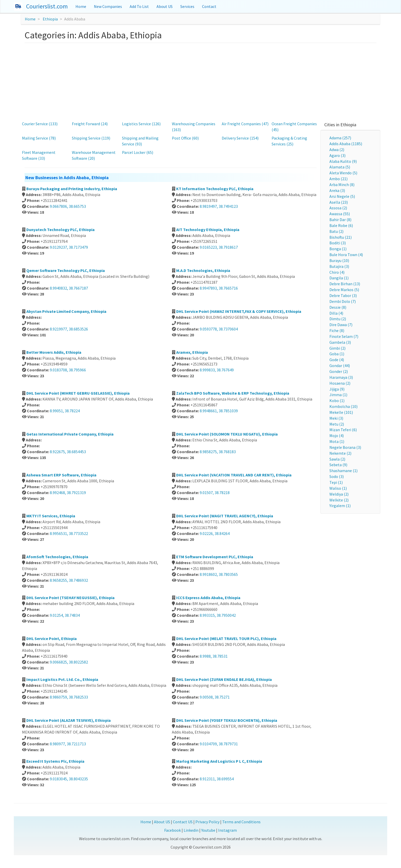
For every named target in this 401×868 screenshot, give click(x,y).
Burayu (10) (339, 260)
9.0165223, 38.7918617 (219, 247)
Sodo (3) (337, 476)
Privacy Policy (207, 822)
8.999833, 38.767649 (217, 370)
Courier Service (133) (40, 124)
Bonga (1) (338, 249)
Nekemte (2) (340, 453)
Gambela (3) (340, 342)
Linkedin (191, 830)
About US (165, 6)
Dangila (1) (339, 278)
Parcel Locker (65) (138, 152)
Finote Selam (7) (344, 336)
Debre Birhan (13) (345, 284)
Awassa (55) (340, 214)
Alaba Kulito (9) (343, 161)
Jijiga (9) (337, 389)
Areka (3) (337, 190)
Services (187, 6)
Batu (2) (336, 231)
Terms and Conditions (241, 822)
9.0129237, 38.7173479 (69, 247)
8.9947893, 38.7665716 (219, 288)
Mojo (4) (337, 436)
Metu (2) (337, 424)
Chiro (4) (337, 272)
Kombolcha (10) (343, 406)
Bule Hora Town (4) (346, 255)
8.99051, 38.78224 (65, 411)
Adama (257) (340, 138)
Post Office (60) (185, 138)
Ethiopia (50, 19)
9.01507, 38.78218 (215, 493)
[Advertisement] (201, 81)
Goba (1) (337, 354)
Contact (209, 6)
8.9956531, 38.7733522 (69, 533)
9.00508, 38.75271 (215, 697)
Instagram (227, 830)
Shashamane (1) (343, 471)
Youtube (208, 830)
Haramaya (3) (341, 377)
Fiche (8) (337, 330)
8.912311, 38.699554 (217, 779)
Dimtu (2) (338, 319)
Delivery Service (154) (240, 138)
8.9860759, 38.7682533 (69, 697)
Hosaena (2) (340, 383)
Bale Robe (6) (341, 225)
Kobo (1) (337, 401)
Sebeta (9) (338, 465)
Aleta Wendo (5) (343, 173)
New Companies (108, 6)
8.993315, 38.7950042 (218, 615)
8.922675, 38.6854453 (68, 452)
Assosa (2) (338, 208)
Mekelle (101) (341, 412)
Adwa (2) (337, 150)
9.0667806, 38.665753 (68, 206)
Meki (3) (336, 418)
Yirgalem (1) (340, 506)
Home (81, 6)
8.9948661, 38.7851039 (219, 411)
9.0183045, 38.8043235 (69, 779)
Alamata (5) (340, 167)
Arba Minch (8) (342, 185)
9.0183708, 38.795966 (68, 370)
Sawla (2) (337, 459)
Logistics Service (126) (141, 124)
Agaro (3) (337, 155)
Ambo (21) (338, 179)
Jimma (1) (338, 395)
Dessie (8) (338, 307)
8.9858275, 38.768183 (218, 452)
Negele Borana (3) (345, 447)
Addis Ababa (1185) (346, 144)
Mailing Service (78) (39, 138)
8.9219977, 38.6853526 (69, 329)
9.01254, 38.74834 (65, 615)
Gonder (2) (339, 371)
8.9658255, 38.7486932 (69, 580)
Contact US (183, 822)
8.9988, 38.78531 (214, 656)
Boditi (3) (338, 243)
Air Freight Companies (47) (245, 124)
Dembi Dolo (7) (343, 301)
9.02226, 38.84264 (215, 533)
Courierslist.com (47, 6)
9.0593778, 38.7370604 (219, 329)
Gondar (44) (340, 366)
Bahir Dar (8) (340, 220)
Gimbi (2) (337, 348)
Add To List (139, 6)
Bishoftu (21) (341, 237)
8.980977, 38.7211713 (68, 744)
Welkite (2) (339, 500)
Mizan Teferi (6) (343, 430)
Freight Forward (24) (90, 124)
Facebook (172, 830)
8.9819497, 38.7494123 (219, 206)
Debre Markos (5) (344, 290)
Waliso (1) (338, 488)
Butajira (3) (339, 266)
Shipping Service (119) (91, 138)
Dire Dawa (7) (341, 325)
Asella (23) (339, 202)
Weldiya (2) (339, 494)
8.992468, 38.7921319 (68, 493)
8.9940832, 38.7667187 (69, 288)
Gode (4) (337, 360)
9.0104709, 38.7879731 (219, 744)
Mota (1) (337, 441)
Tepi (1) (336, 482)
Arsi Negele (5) (342, 196)
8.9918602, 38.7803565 (219, 574)
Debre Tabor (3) (343, 295)
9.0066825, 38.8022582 (69, 662)
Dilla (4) (336, 313)
